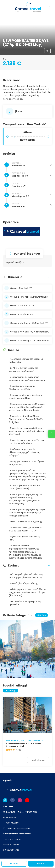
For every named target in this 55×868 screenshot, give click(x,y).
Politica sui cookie (11, 845)
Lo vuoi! (14, 864)
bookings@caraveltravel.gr (18, 828)
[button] (13, 99)
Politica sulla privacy (12, 839)
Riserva (41, 864)
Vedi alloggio (38, 760)
